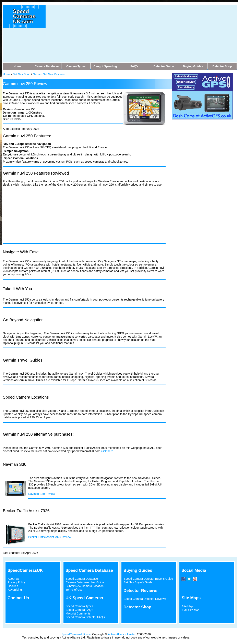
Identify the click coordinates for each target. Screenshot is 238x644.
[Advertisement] (116, 33)
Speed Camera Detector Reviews (145, 599)
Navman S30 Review (42, 494)
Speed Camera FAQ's (80, 610)
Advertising (15, 590)
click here (107, 451)
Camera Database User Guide (85, 582)
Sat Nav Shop (22, 74)
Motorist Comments (78, 613)
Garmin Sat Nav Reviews (49, 74)
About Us (14, 579)
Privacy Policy (17, 582)
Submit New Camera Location (85, 586)
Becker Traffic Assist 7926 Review (50, 537)
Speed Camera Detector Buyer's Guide (148, 579)
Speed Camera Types (79, 606)
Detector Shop (137, 607)
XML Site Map (191, 610)
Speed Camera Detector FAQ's (85, 617)
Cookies (13, 586)
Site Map (187, 606)
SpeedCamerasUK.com (76, 634)
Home (7, 74)
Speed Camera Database (82, 579)
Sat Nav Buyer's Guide (138, 582)
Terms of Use (74, 590)
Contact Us (18, 598)
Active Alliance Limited (122, 634)
